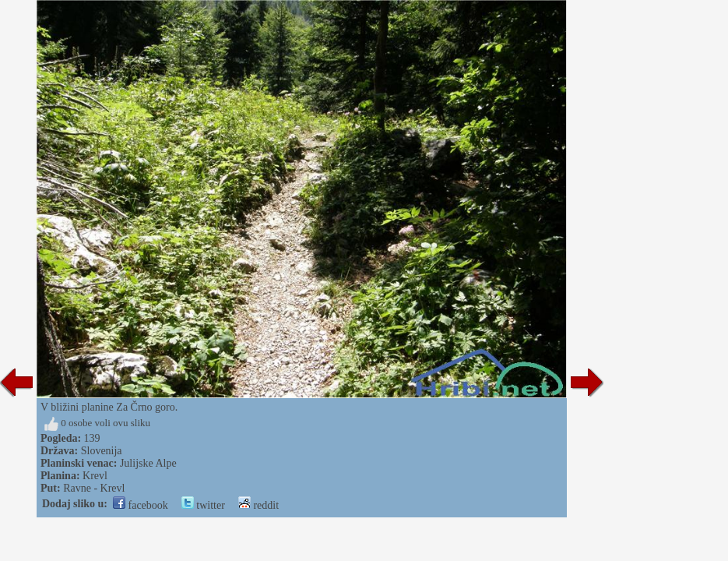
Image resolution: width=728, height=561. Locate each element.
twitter (203, 505)
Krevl (95, 476)
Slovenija (102, 451)
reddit (258, 505)
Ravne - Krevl (94, 488)
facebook (141, 505)
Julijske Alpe (148, 463)
